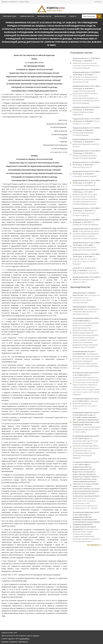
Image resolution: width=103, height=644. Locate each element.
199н (66, 542)
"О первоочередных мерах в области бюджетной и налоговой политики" (86, 246)
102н (22, 322)
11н (31, 290)
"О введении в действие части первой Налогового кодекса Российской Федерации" (86, 259)
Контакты (98, 2)
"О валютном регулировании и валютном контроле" (86, 143)
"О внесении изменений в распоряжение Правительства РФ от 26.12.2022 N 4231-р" (86, 403)
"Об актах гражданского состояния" (86, 121)
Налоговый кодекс (10, 16)
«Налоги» (36, 636)
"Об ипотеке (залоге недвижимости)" (86, 183)
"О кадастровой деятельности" (86, 165)
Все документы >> (94, 545)
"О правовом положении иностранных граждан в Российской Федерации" (86, 154)
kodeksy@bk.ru (25, 639)
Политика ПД (23, 642)
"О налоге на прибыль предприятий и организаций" (86, 270)
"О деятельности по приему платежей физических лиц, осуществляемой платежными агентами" (86, 77)
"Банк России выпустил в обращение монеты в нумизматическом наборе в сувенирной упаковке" (86, 298)
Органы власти (60, 16)
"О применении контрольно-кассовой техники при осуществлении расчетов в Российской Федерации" (86, 63)
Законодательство (44, 16)
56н (56, 300)
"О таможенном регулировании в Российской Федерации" (86, 131)
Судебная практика (27, 16)
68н (16, 272)
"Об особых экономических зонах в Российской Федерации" (86, 212)
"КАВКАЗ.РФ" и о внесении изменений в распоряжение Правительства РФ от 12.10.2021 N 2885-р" (86, 422)
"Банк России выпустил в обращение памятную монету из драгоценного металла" (86, 310)
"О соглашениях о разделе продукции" (86, 174)
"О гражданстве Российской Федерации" (86, 222)
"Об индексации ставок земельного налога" (86, 280)
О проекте (72, 16)
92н (30, 238)
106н (46, 259)
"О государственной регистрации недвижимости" (86, 111)
